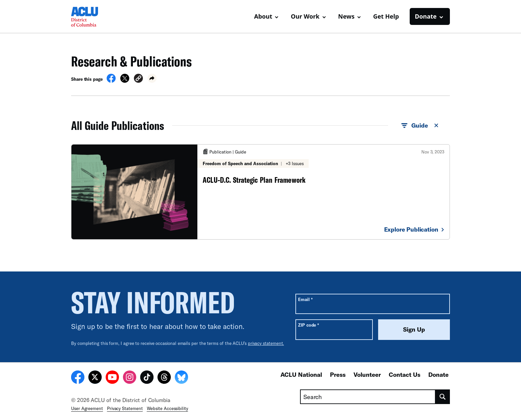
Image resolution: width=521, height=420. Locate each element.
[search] (443, 397)
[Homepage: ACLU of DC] (94, 17)
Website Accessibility (167, 408)
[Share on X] (125, 81)
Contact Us (405, 374)
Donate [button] (426, 16)
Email (305, 299)
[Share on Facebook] (111, 81)
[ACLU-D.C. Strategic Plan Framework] (260, 192)
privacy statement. (266, 343)
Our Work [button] (305, 16)
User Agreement (87, 408)
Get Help (386, 16)
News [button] (346, 16)
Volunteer (367, 374)
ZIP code (309, 325)
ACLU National (301, 374)
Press (338, 374)
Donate (438, 374)
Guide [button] (420, 126)
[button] (138, 79)
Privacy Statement (125, 408)
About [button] (263, 16)
